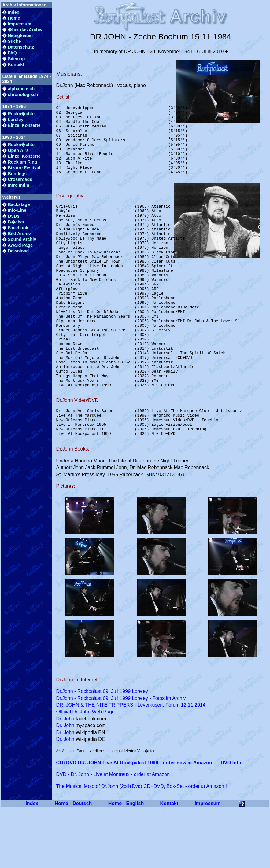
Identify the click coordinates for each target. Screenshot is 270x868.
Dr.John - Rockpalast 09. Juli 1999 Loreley (102, 751)
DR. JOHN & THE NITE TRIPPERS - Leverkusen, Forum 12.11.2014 (131, 765)
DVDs (13, 216)
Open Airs (18, 150)
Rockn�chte (21, 114)
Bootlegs (17, 174)
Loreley (15, 120)
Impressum (19, 24)
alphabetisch (21, 89)
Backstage (19, 204)
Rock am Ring (22, 162)
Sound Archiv (22, 239)
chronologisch (23, 94)
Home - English (126, 863)
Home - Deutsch (73, 863)
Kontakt (16, 64)
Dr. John (65, 778)
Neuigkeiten (20, 35)
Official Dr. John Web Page (85, 771)
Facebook (18, 228)
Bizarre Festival (24, 168)
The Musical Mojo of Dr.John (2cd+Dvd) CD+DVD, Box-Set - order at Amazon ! (141, 846)
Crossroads (20, 179)
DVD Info (231, 822)
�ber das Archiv (25, 30)
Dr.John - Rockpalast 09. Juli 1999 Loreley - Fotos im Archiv (121, 758)
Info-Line (17, 210)
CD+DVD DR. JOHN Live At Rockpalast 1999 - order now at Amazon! (135, 822)
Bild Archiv (19, 234)
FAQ (12, 53)
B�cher (16, 222)
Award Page (20, 245)
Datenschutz (21, 47)
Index (13, 12)
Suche (14, 41)
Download (18, 251)
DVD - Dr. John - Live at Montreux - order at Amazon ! (114, 834)
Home (14, 18)
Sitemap (16, 59)
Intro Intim (18, 185)
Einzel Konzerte (24, 125)
